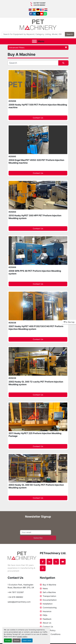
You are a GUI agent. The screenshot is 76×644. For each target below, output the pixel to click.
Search (70, 34)
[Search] (33, 34)
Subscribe (38, 538)
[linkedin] (34, 14)
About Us (47, 623)
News (45, 588)
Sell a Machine (49, 592)
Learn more (27, 640)
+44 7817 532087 (39, 3)
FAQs (45, 615)
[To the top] (69, 322)
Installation (48, 604)
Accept (8, 640)
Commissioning (50, 608)
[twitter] (38, 14)
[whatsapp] (45, 14)
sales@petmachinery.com (19, 602)
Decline (17, 640)
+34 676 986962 (39, 5)
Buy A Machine (49, 585)
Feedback (47, 619)
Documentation (50, 600)
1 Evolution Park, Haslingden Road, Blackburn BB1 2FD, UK (21, 586)
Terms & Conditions (52, 634)
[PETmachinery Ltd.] (22, 555)
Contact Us (38, 118)
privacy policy (22, 637)
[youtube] (42, 14)
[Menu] (34, 41)
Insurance (47, 611)
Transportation (49, 596)
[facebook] (31, 14)
